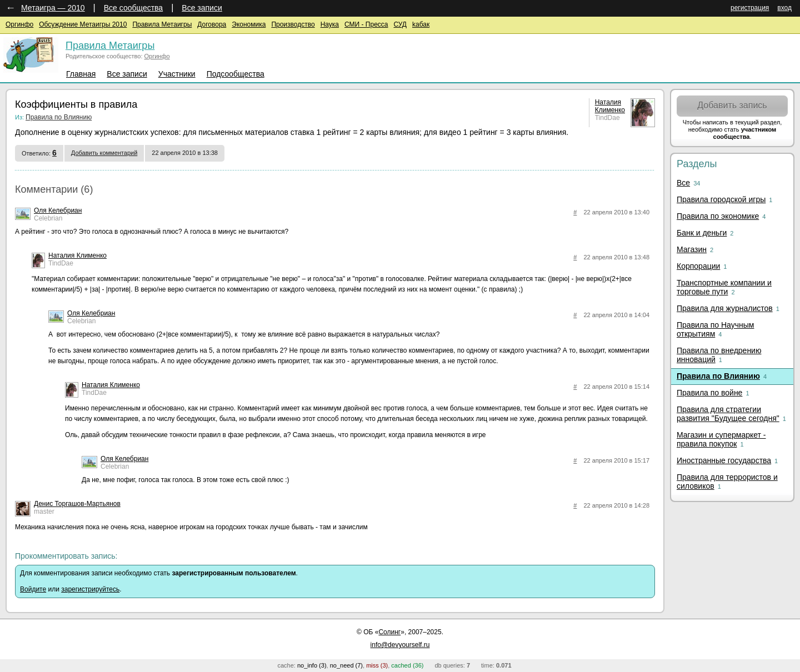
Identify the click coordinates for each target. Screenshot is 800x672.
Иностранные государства (724, 460)
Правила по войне (709, 393)
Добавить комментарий (104, 153)
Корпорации (698, 266)
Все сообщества (133, 8)
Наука (330, 24)
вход (784, 8)
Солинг (389, 632)
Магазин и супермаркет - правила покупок (721, 439)
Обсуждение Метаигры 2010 (83, 24)
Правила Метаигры (162, 24)
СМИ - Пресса (366, 24)
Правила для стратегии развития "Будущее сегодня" (728, 414)
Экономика (249, 24)
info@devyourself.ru (400, 645)
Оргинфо (19, 24)
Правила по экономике (718, 216)
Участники (177, 74)
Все (683, 183)
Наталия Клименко (610, 106)
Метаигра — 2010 (53, 8)
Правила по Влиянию (59, 117)
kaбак (421, 24)
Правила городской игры (721, 199)
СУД (400, 24)
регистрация (750, 8)
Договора (212, 24)
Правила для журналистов (725, 308)
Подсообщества (236, 74)
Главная (81, 74)
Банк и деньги (702, 233)
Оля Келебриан (58, 210)
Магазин (692, 249)
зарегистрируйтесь (90, 589)
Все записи (202, 8)
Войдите (33, 589)
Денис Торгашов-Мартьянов (77, 504)
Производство (293, 24)
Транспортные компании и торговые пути (724, 287)
